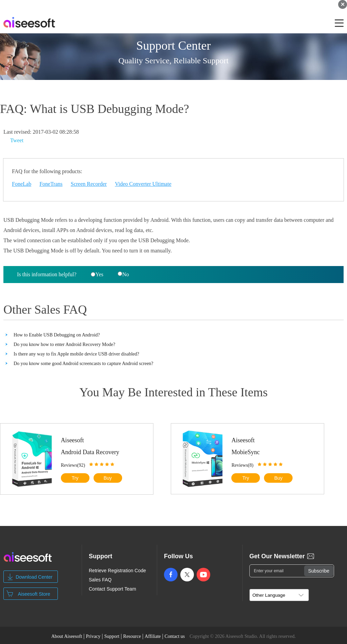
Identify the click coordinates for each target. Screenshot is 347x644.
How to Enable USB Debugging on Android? (57, 335)
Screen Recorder (89, 184)
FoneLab (22, 184)
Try (75, 478)
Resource (132, 636)
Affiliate (153, 636)
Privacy (93, 636)
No (123, 274)
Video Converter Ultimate (143, 184)
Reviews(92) (73, 465)
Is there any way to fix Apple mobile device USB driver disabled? (76, 354)
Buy (108, 478)
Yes (97, 274)
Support (112, 636)
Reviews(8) (242, 465)
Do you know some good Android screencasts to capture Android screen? (84, 364)
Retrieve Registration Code (117, 571)
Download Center (34, 577)
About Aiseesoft (67, 636)
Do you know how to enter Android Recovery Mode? (64, 344)
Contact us (175, 636)
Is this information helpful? (47, 274)
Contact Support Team (112, 589)
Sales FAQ (100, 580)
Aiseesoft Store (34, 594)
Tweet (17, 140)
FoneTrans (51, 184)
